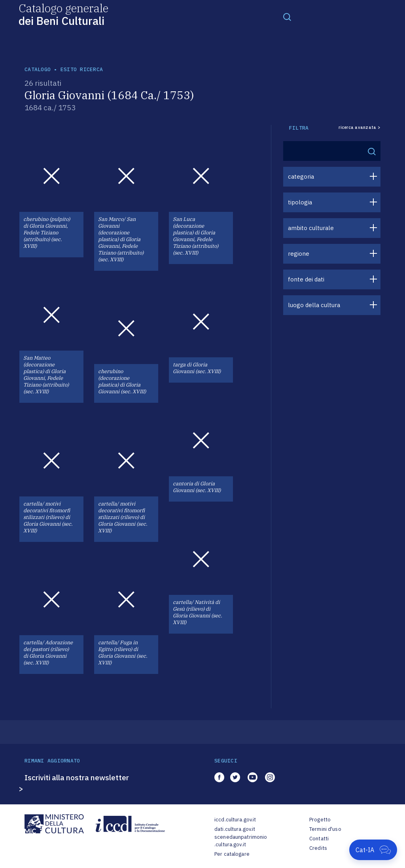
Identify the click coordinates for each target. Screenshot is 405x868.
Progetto (320, 820)
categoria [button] (301, 176)
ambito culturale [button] (311, 228)
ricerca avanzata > (360, 127)
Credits (318, 848)
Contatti (319, 839)
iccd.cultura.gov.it (235, 820)
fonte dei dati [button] (306, 279)
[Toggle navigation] (287, 17)
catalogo (38, 69)
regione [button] (299, 254)
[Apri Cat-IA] (373, 850)
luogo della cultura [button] (314, 305)
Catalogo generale (63, 14)
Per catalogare (232, 854)
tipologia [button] (300, 202)
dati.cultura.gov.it (235, 829)
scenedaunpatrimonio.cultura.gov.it (241, 841)
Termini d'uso (325, 829)
